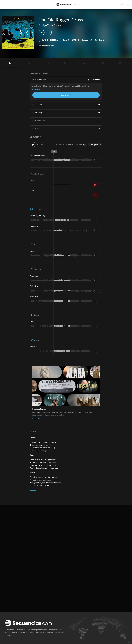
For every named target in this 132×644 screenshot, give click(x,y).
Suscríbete (66, 95)
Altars (57, 25)
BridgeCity (45, 25)
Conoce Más (37, 89)
